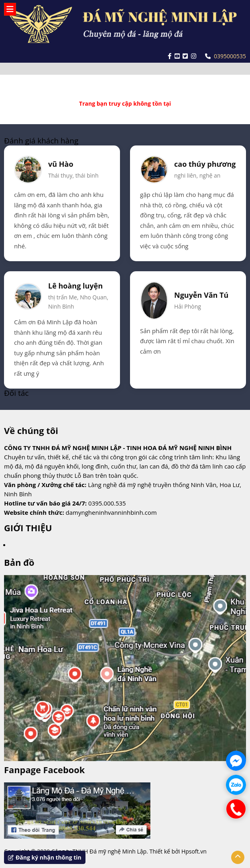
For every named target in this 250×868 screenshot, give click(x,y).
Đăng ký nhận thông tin (45, 857)
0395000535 (226, 56)
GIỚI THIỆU (28, 528)
